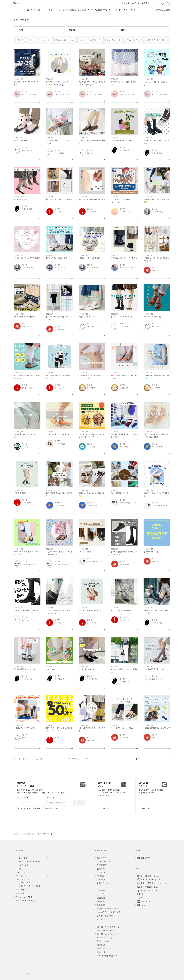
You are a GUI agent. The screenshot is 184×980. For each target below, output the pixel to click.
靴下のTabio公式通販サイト (24, 834)
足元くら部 (62, 40)
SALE (129, 40)
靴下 (31, 40)
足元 (74, 40)
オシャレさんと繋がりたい (92, 40)
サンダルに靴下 (45, 40)
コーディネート (114, 40)
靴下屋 (21, 40)
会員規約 (49, 809)
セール (140, 40)
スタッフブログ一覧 (45, 834)
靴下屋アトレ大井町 (156, 40)
